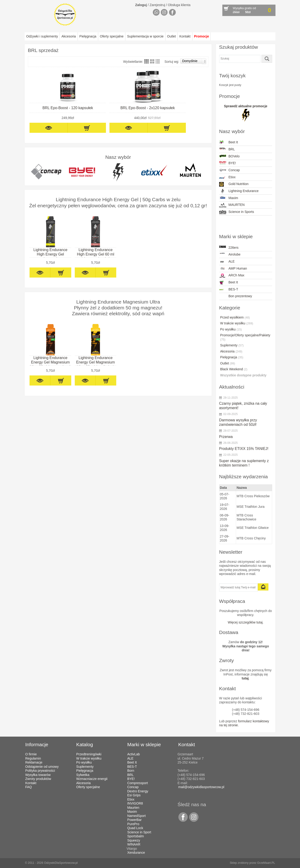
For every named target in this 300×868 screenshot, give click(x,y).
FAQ (29, 787)
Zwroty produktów (38, 779)
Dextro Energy (138, 791)
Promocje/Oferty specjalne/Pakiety (245, 337)
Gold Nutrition (234, 184)
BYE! (228, 163)
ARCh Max (232, 276)
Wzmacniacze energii (92, 779)
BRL (227, 149)
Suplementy (232, 345)
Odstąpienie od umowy (42, 767)
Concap (229, 170)
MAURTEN (232, 205)
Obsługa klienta (179, 5)
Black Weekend (234, 369)
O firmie (31, 754)
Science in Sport (139, 832)
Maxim (229, 198)
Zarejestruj (157, 5)
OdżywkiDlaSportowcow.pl (61, 863)
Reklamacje (34, 762)
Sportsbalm (136, 836)
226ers (229, 248)
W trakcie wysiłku (237, 323)
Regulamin (33, 758)
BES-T (229, 290)
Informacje (37, 744)
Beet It (229, 143)
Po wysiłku (231, 329)
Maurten (133, 808)
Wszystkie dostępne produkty (243, 375)
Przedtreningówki (89, 754)
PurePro (133, 824)
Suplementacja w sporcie (145, 36)
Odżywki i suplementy (42, 36)
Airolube (230, 254)
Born (131, 771)
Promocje (202, 36)
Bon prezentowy (240, 296)
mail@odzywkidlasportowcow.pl (201, 787)
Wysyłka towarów (38, 775)
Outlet (171, 36)
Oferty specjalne (112, 36)
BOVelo (229, 156)
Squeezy (134, 840)
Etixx (227, 178)
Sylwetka (83, 775)
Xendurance (136, 853)
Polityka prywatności (40, 771)
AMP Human (233, 268)
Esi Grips (134, 795)
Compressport (138, 783)
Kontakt (185, 36)
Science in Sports (237, 212)
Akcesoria (69, 36)
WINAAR (134, 844)
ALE (227, 262)
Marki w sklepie (144, 744)
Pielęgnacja (88, 36)
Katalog (84, 744)
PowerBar (134, 820)
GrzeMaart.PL (266, 863)
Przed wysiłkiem (235, 317)
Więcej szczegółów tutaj (245, 622)
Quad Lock (135, 828)
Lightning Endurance (239, 191)
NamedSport (137, 816)
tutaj (245, 678)
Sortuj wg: (186, 61)
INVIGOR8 (135, 803)
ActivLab (134, 754)
